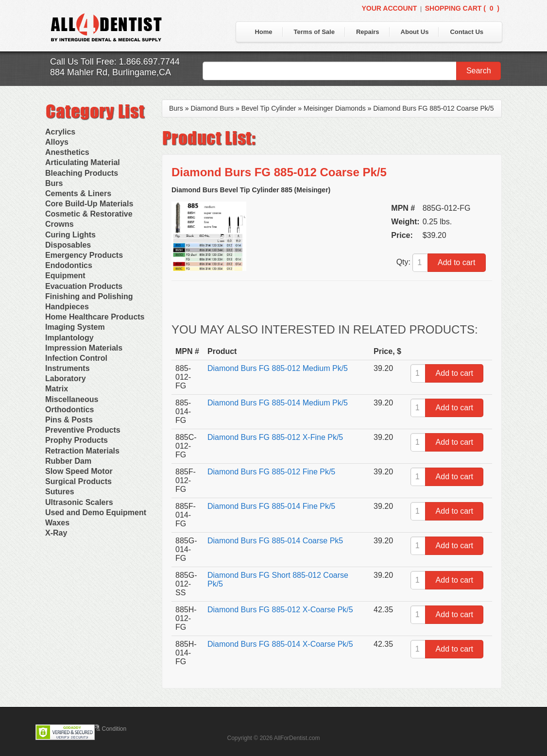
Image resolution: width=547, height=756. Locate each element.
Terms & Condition (103, 729)
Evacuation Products (84, 286)
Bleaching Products (82, 173)
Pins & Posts (69, 420)
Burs (54, 183)
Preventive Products (83, 430)
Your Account (389, 8)
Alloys (57, 142)
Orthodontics (69, 410)
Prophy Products (77, 440)
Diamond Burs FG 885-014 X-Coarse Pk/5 (280, 644)
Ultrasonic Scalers (79, 502)
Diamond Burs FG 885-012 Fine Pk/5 (271, 472)
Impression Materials (84, 348)
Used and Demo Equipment (96, 512)
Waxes (57, 523)
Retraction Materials (82, 451)
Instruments (68, 368)
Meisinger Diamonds (335, 108)
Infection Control (76, 358)
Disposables (68, 245)
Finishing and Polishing (89, 296)
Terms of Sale (314, 32)
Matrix (57, 389)
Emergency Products (84, 255)
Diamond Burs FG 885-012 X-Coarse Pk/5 (280, 610)
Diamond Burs (212, 108)
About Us (415, 32)
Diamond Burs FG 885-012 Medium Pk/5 (278, 368)
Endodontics (69, 265)
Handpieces (67, 307)
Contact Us (467, 32)
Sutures (60, 492)
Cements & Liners (78, 193)
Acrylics (60, 132)
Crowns (60, 224)
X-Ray (56, 533)
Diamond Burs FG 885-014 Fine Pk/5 (271, 506)
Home (263, 32)
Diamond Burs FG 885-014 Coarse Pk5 (275, 541)
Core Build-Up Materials (89, 204)
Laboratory (66, 378)
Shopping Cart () (462, 8)
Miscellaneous (72, 399)
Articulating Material (83, 162)
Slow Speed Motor (79, 471)
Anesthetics (67, 152)
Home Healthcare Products (95, 317)
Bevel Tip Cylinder (269, 108)
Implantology (69, 338)
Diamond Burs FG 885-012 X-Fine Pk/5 (275, 437)
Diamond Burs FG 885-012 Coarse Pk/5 (433, 108)
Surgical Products (78, 481)
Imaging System (75, 327)
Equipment (65, 276)
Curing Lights (70, 235)
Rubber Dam (68, 461)
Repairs (368, 32)
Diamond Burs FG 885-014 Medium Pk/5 (278, 403)
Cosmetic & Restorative (89, 214)
